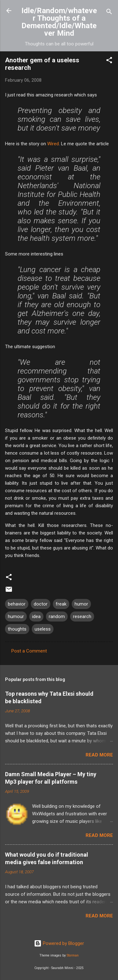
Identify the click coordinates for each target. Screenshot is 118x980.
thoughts (17, 629)
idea (36, 616)
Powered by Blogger (59, 943)
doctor (41, 604)
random (57, 616)
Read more (99, 755)
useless (43, 629)
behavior (17, 604)
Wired (53, 144)
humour (16, 616)
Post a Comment (29, 651)
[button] (109, 61)
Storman (73, 955)
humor (81, 604)
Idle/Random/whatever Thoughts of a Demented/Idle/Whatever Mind (59, 22)
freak (61, 604)
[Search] (109, 13)
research (82, 616)
